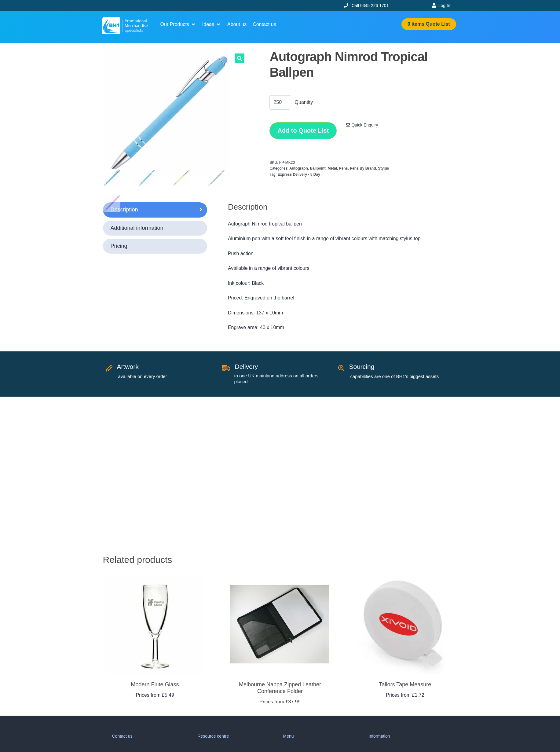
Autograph (299, 168)
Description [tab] (124, 210)
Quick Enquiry (362, 125)
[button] (178, 24)
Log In (444, 6)
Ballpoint (318, 168)
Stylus (383, 168)
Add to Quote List (303, 130)
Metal (332, 168)
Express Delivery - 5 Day (299, 174)
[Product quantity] (280, 102)
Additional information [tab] (137, 228)
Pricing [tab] (119, 246)
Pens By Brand (363, 168)
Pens (344, 168)
